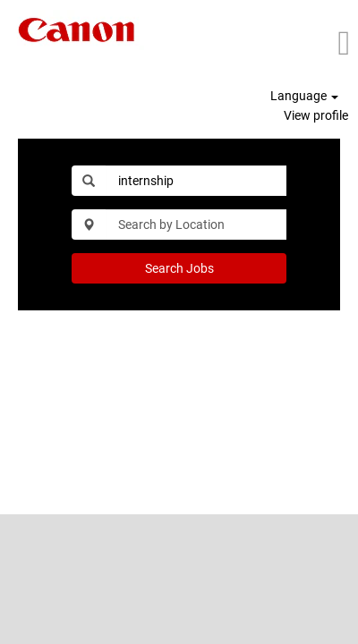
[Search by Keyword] (196, 181)
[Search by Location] (196, 225)
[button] (306, 43)
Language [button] (304, 96)
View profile (316, 115)
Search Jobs (179, 268)
